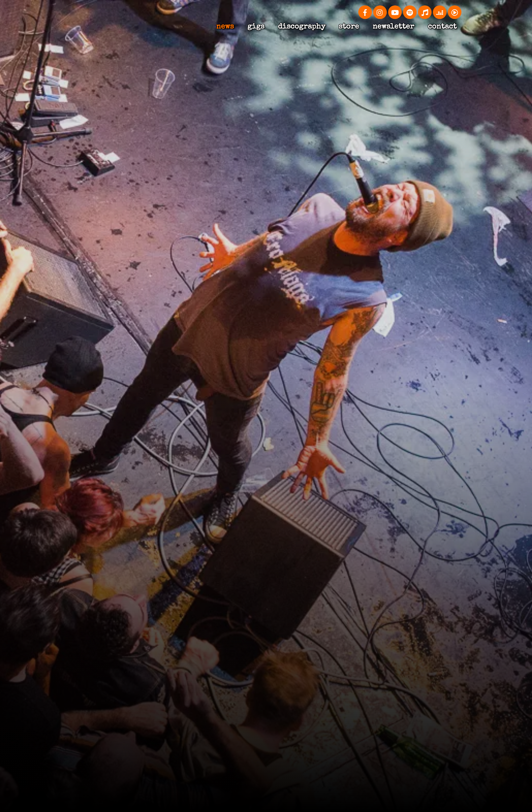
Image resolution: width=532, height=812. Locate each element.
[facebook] (365, 12)
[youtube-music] (455, 12)
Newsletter (393, 27)
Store (349, 27)
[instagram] (380, 12)
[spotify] (410, 12)
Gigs (256, 27)
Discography (302, 27)
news (225, 27)
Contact (442, 27)
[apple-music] (425, 12)
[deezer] (440, 12)
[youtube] (395, 12)
